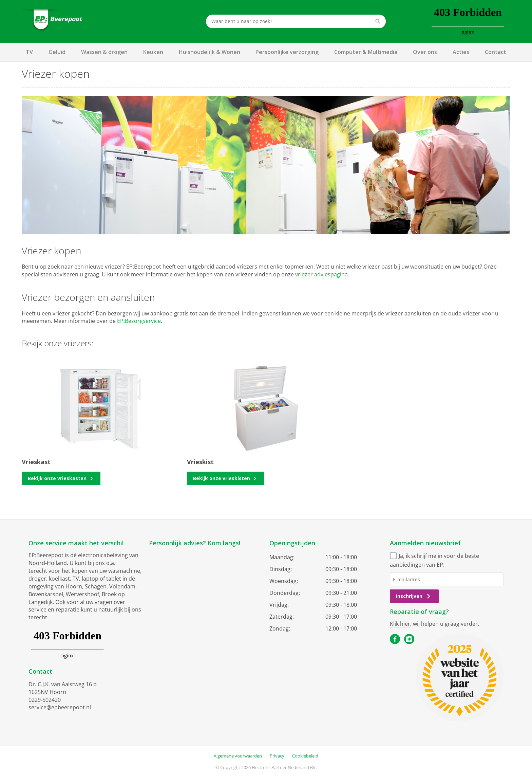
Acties (461, 52)
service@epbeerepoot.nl (60, 707)
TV (29, 52)
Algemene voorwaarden (238, 756)
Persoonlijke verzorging (287, 52)
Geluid (57, 52)
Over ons (425, 52)
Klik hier (400, 624)
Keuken (153, 52)
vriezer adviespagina (321, 274)
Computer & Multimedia (366, 52)
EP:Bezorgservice (139, 321)
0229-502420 (45, 700)
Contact (496, 52)
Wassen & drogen (104, 52)
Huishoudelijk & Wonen (210, 52)
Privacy (277, 756)
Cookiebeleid (305, 756)
